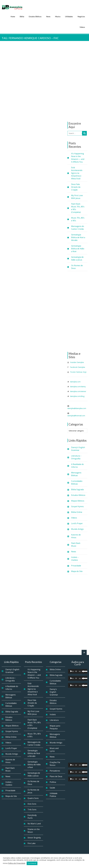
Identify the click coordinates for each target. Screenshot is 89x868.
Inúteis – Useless (75, 558)
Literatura (54, 720)
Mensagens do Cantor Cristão (78, 227)
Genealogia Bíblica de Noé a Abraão (78, 237)
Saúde (52, 787)
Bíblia (22, 16)
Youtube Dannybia (77, 362)
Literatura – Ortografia (76, 457)
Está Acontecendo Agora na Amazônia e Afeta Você (77, 173)
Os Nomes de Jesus (33, 791)
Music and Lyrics (54, 749)
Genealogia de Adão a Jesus (77, 258)
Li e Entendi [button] (32, 863)
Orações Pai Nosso (55, 763)
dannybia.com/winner (78, 391)
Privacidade (76, 565)
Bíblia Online (77, 512)
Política (53, 782)
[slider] (76, 671)
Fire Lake (32, 843)
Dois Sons (32, 804)
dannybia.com (75, 381)
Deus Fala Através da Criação (76, 187)
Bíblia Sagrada (77, 489)
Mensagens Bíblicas (76, 474)
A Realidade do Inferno (77, 465)
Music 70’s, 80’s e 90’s (78, 219)
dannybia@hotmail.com (76, 415)
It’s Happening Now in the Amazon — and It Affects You (78, 157)
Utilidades (69, 16)
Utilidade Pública (54, 795)
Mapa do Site (77, 571)
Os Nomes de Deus (77, 267)
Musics (58, 16)
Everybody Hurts (32, 816)
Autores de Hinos (76, 536)
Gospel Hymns (77, 506)
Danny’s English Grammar (78, 449)
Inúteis (53, 714)
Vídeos (82, 27)
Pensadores (55, 771)
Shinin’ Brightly (34, 837)
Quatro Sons (33, 798)
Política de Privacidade (17, 863)
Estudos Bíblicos (35, 16)
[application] (78, 671)
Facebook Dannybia (77, 367)
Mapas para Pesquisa (55, 727)
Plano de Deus (56, 776)
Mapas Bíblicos (78, 501)
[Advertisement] (77, 81)
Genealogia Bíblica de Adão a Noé (78, 248)
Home (13, 16)
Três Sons (32, 809)
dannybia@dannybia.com (77, 408)
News (48, 16)
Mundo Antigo (77, 529)
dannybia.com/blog (77, 396)
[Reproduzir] (71, 671)
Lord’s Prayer (77, 523)
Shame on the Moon (34, 830)
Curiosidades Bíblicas (77, 482)
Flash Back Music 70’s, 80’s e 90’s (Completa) (78, 208)
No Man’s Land (34, 823)
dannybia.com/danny (78, 386)
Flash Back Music (76, 544)
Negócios (81, 16)
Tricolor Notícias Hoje (78, 372)
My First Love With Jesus (77, 197)
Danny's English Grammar (54, 692)
